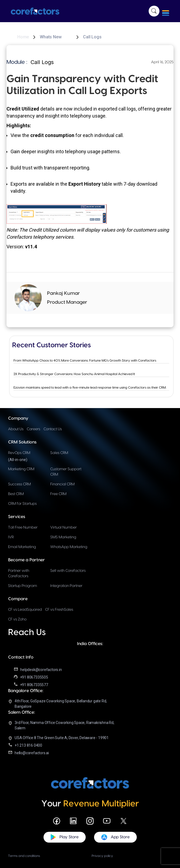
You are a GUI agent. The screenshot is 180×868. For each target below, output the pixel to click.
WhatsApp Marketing (69, 547)
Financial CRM (62, 484)
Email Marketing (22, 547)
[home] (38, 11)
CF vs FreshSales (59, 610)
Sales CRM (59, 453)
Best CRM (16, 494)
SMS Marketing (63, 537)
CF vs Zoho (17, 619)
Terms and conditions (24, 856)
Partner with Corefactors (19, 573)
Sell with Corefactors (68, 571)
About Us (16, 429)
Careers (34, 429)
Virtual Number (64, 528)
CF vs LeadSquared (25, 610)
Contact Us (53, 429)
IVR (11, 537)
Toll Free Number (23, 528)
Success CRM (19, 484)
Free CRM (58, 494)
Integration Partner (66, 586)
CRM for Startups (22, 504)
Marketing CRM (21, 469)
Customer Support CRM (66, 472)
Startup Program (23, 586)
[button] (166, 11)
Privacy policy (102, 856)
